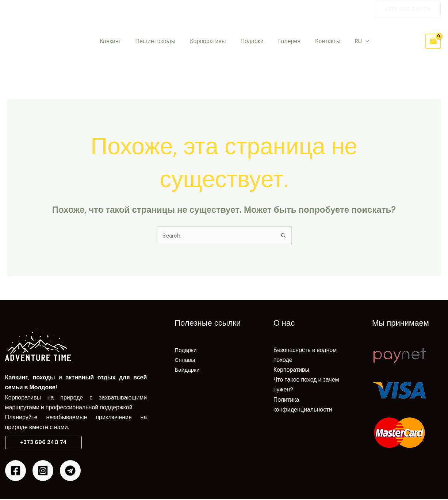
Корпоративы (200, 41)
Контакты (312, 41)
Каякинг (109, 41)
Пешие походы (151, 41)
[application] (346, 41)
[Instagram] (43, 471)
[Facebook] (16, 471)
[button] (408, 9)
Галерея (276, 41)
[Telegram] (70, 471)
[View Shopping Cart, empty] (433, 41)
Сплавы (185, 360)
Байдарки (187, 370)
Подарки (242, 41)
